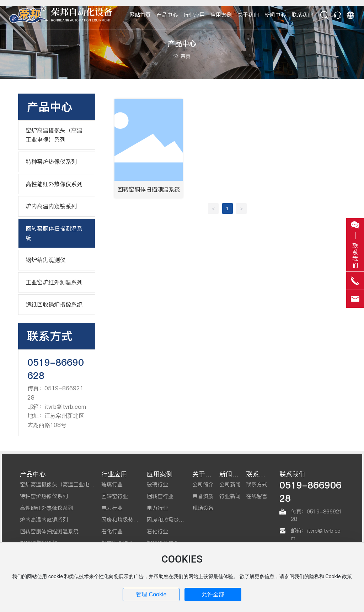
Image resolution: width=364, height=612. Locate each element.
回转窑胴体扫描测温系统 (149, 189)
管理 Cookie (151, 594)
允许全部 (213, 594)
